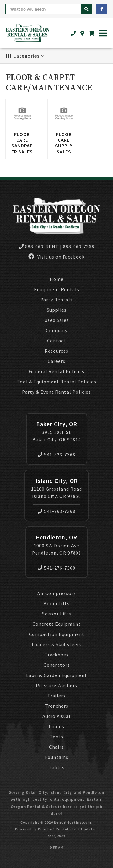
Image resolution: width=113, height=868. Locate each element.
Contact (56, 341)
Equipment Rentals (57, 289)
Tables (57, 767)
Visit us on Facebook (56, 257)
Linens (56, 726)
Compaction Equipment (57, 634)
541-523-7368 (56, 454)
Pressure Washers (56, 685)
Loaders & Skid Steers (57, 644)
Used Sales (57, 320)
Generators (57, 665)
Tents (56, 737)
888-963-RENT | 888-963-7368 (56, 247)
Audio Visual (56, 716)
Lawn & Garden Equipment (56, 675)
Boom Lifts (56, 603)
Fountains (57, 757)
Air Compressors (57, 593)
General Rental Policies (57, 371)
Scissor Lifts (57, 614)
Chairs (56, 747)
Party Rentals (56, 300)
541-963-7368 (56, 511)
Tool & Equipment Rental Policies (56, 382)
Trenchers (57, 706)
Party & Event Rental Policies (56, 392)
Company (57, 330)
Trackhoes (57, 655)
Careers (56, 361)
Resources (56, 351)
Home (57, 279)
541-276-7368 (56, 568)
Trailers (56, 696)
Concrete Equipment (57, 624)
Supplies (57, 310)
